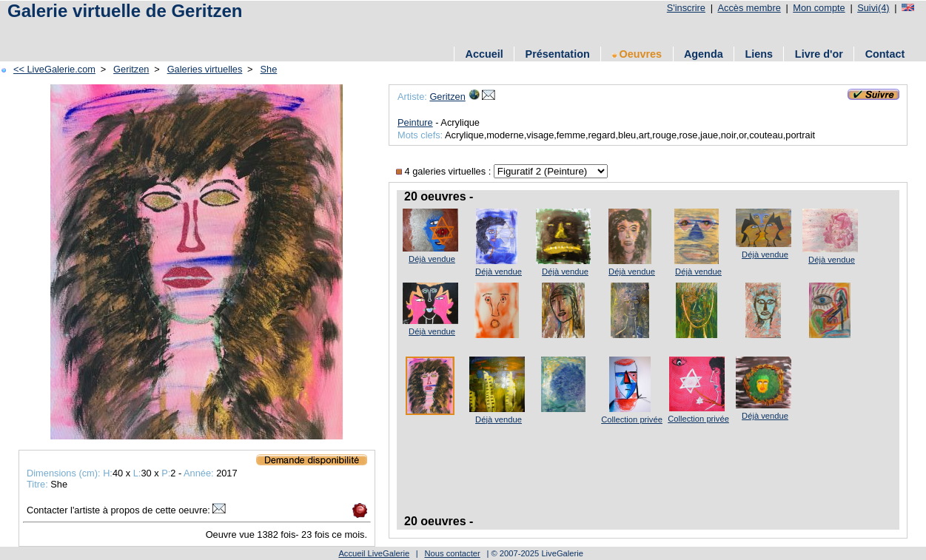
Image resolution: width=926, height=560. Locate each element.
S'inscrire (686, 8)
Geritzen (131, 69)
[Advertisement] (177, 31)
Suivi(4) (873, 8)
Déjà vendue (432, 259)
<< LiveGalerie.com (54, 69)
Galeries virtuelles (205, 69)
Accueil (484, 54)
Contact (885, 54)
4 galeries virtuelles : (445, 171)
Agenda (704, 54)
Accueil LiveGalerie (374, 553)
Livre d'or (819, 54)
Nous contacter (452, 553)
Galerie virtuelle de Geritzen (125, 11)
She (269, 69)
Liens (759, 54)
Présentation (558, 54)
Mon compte (819, 8)
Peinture (415, 122)
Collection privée (632, 419)
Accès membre (749, 8)
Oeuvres (637, 54)
